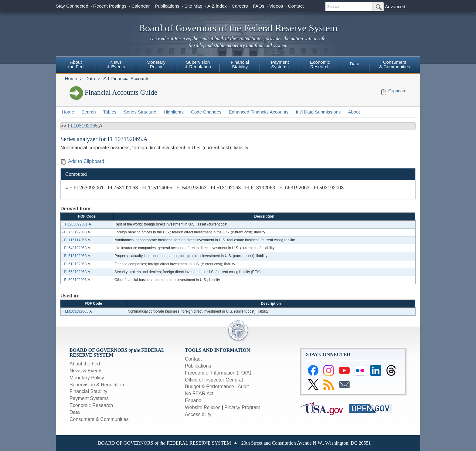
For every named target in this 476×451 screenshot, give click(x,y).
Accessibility (198, 414)
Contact (296, 6)
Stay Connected (72, 6)
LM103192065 (77, 311)
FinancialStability (240, 64)
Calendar (141, 6)
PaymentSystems (280, 64)
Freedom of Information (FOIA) (218, 373)
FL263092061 (76, 224)
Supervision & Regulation (97, 385)
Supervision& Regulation (198, 64)
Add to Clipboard (82, 161)
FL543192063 (75, 248)
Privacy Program (242, 407)
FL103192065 (83, 126)
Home (71, 78)
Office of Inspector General (214, 380)
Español (194, 400)
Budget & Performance (209, 387)
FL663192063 (75, 272)
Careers (240, 6)
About (354, 112)
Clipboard (397, 91)
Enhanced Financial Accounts (258, 112)
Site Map (193, 6)
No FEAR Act (199, 393)
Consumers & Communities (395, 64)
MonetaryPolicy (156, 64)
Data (355, 64)
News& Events (116, 64)
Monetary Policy (87, 378)
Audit (243, 387)
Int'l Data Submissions (318, 112)
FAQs (259, 6)
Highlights (174, 112)
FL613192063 (75, 264)
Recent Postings (110, 6)
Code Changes (206, 112)
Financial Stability (88, 391)
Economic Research (91, 405)
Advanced (395, 7)
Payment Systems (89, 398)
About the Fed (85, 364)
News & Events (86, 371)
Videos (276, 6)
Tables (110, 112)
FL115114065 (75, 240)
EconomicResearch (320, 64)
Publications (167, 6)
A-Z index (217, 6)
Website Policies (203, 407)
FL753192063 (75, 232)
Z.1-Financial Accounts (126, 78)
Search (89, 112)
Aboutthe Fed (76, 64)
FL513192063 (75, 256)
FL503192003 (75, 280)
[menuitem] (76, 65)
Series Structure (140, 112)
